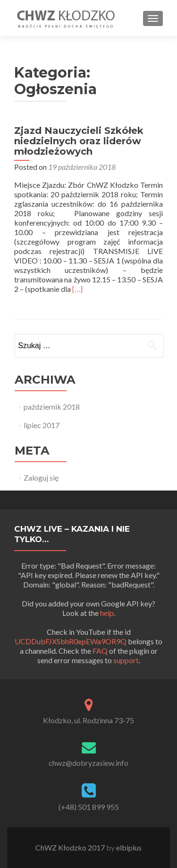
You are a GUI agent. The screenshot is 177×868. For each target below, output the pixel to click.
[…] (77, 289)
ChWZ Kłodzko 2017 (71, 847)
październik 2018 (52, 407)
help (107, 613)
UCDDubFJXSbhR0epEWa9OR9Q (71, 641)
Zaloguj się (41, 478)
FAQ (100, 651)
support (126, 660)
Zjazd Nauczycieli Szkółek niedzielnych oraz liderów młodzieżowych (79, 141)
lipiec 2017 (42, 425)
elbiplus (129, 847)
